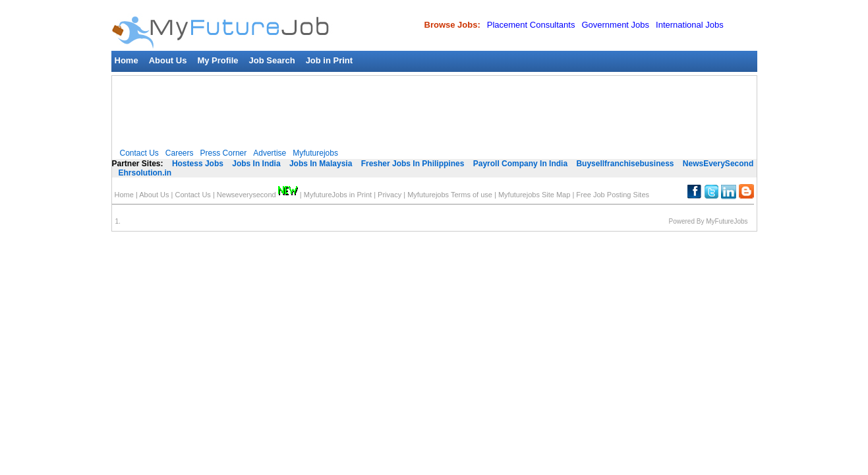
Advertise (270, 153)
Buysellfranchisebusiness (625, 164)
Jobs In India (256, 164)
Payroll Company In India (520, 164)
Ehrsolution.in (145, 173)
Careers (180, 153)
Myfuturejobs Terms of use (450, 195)
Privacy (390, 195)
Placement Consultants (531, 25)
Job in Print (330, 60)
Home (127, 60)
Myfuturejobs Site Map (534, 195)
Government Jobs (615, 25)
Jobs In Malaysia (321, 164)
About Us (168, 60)
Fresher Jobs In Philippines (413, 164)
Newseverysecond (257, 195)
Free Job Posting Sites (613, 195)
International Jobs (690, 25)
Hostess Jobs (198, 164)
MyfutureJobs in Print (338, 195)
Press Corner (224, 153)
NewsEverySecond (718, 164)
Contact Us (139, 153)
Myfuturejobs (315, 153)
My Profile (217, 60)
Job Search (272, 60)
